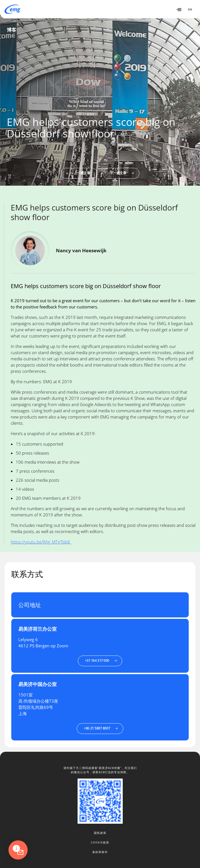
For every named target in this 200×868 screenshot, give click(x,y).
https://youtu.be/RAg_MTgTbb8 (41, 542)
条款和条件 (100, 852)
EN (190, 9)
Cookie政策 (100, 842)
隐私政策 (100, 833)
